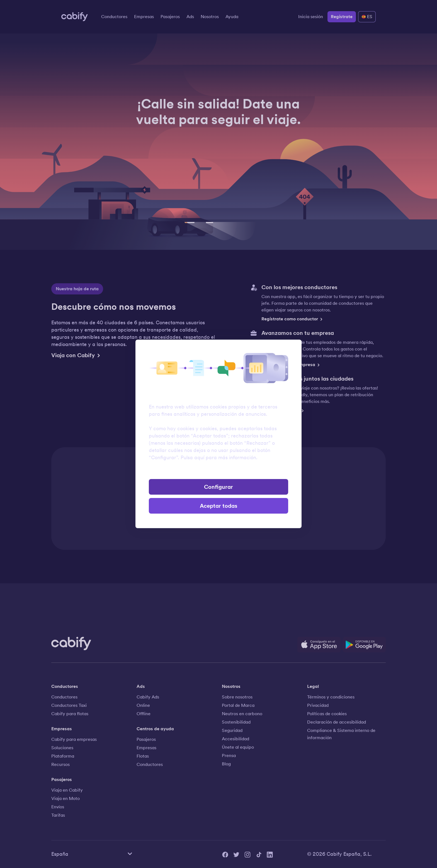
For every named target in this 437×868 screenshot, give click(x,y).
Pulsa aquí (192, 458)
